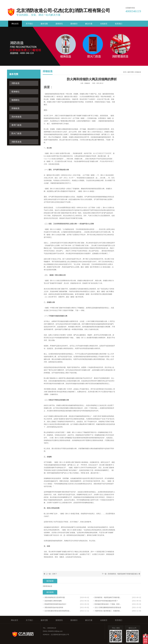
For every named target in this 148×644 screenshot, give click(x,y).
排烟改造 (16, 108)
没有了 (55, 574)
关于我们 (29, 24)
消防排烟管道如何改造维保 (54, 607)
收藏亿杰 (117, 2)
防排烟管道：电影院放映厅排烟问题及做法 (123, 574)
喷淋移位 (16, 92)
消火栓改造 (17, 117)
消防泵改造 (17, 142)
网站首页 (15, 24)
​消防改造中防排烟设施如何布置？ (106, 601)
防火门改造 (17, 133)
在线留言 (104, 24)
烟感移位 (16, 100)
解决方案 (89, 24)
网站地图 (138, 2)
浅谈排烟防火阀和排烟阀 (53, 601)
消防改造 (16, 83)
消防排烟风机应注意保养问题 (55, 597)
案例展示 (74, 24)
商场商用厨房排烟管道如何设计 (55, 604)
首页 (125, 72)
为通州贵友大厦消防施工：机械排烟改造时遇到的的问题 (108, 611)
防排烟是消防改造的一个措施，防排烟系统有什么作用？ (108, 604)
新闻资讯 (59, 24)
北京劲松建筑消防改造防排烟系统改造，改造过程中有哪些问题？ (58, 611)
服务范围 (44, 24)
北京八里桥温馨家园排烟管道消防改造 (108, 607)
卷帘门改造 (17, 125)
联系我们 (127, 2)
